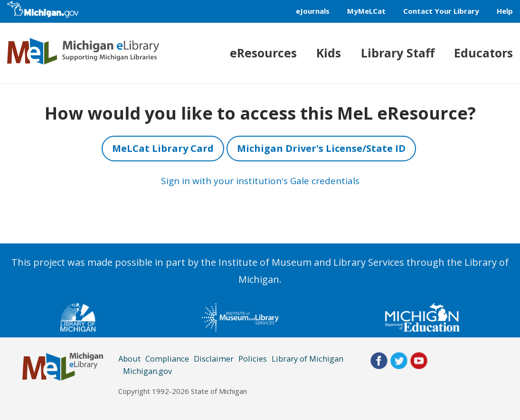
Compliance (167, 359)
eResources (263, 53)
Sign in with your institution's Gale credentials (260, 181)
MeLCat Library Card (163, 148)
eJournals (313, 11)
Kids (329, 53)
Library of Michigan (307, 359)
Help (505, 11)
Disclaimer (214, 359)
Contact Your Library (441, 11)
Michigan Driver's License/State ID (321, 148)
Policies (253, 359)
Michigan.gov (147, 371)
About (129, 359)
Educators (483, 53)
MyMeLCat (366, 11)
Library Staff (398, 53)
